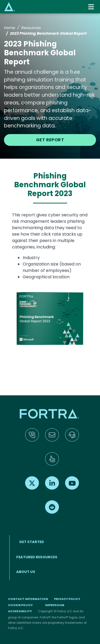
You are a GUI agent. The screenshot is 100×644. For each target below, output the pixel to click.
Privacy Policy (67, 599)
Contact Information (28, 599)
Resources (31, 28)
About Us (26, 572)
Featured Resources (37, 557)
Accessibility (20, 611)
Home (10, 28)
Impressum (55, 605)
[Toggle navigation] (92, 7)
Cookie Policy (20, 605)
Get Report (50, 140)
